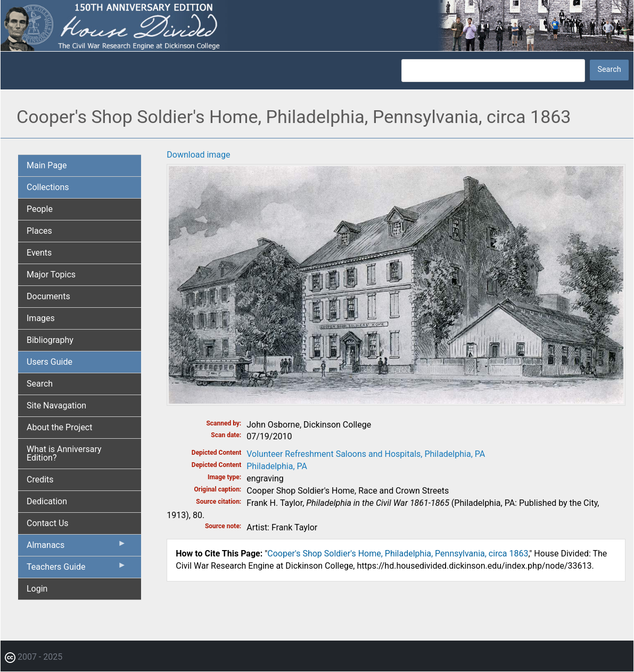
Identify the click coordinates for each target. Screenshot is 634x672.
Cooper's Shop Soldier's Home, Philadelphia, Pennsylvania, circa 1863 (398, 554)
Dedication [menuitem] (47, 501)
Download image (198, 155)
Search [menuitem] (40, 384)
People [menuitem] (40, 209)
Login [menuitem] (37, 589)
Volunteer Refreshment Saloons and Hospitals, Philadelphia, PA (366, 454)
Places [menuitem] (39, 231)
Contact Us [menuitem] (48, 523)
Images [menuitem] (41, 318)
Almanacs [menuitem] (76, 547)
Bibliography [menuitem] (50, 340)
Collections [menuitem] (48, 187)
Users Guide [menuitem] (50, 362)
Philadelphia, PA (277, 466)
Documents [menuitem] (48, 296)
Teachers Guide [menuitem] (76, 569)
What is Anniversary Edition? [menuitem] (64, 453)
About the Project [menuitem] (59, 427)
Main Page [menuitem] (47, 165)
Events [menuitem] (39, 253)
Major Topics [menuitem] (51, 274)
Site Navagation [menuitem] (56, 405)
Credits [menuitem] (40, 480)
